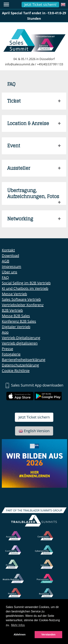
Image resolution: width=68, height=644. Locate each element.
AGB (6, 261)
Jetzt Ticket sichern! (40, 4)
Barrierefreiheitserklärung (24, 360)
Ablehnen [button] (20, 635)
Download (10, 256)
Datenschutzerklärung (20, 365)
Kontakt (8, 250)
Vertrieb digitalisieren (20, 343)
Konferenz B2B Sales (19, 321)
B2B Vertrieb (12, 310)
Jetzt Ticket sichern (34, 417)
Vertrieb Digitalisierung (21, 338)
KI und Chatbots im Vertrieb (25, 288)
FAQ (5, 277)
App (5, 332)
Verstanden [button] (48, 635)
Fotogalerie (11, 354)
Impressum (12, 266)
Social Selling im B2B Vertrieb (26, 283)
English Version (34, 431)
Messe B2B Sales (16, 316)
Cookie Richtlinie (16, 371)
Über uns (10, 272)
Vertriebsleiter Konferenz (23, 305)
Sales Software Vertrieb (21, 299)
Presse (7, 349)
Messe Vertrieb (14, 294)
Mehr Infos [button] (18, 625)
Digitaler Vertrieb (16, 327)
